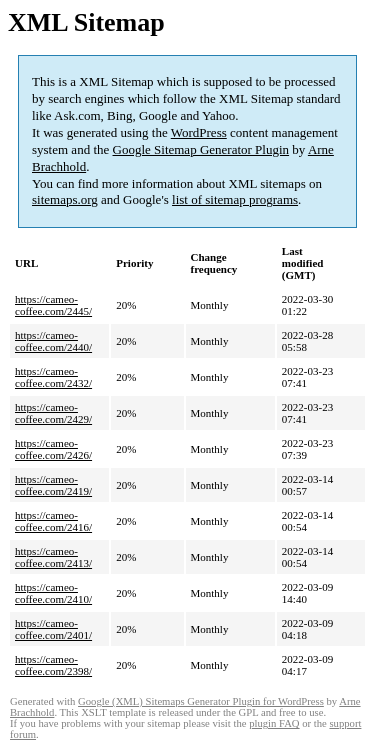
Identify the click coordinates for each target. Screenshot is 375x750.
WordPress (199, 132)
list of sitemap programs (235, 199)
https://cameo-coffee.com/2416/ (53, 521)
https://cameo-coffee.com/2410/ (53, 593)
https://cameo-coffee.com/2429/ (53, 413)
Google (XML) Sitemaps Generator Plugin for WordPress (201, 701)
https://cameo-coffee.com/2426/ (53, 449)
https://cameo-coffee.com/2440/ (53, 341)
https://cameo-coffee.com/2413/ (53, 557)
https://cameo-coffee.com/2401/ (53, 629)
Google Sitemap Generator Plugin (201, 149)
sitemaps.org (65, 199)
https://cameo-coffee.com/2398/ (53, 665)
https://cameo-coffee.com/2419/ (53, 485)
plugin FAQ (274, 723)
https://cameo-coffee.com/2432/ (53, 377)
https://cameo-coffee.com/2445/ (53, 305)
